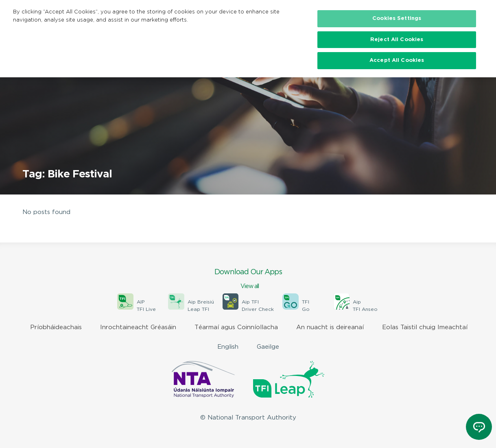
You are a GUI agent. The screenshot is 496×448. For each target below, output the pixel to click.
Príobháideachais (56, 327)
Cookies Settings (397, 19)
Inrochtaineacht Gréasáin (138, 327)
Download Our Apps (248, 280)
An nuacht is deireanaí (330, 327)
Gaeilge (268, 347)
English (228, 347)
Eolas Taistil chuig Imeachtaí (425, 327)
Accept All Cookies (397, 60)
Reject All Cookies (397, 40)
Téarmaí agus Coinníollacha (236, 327)
